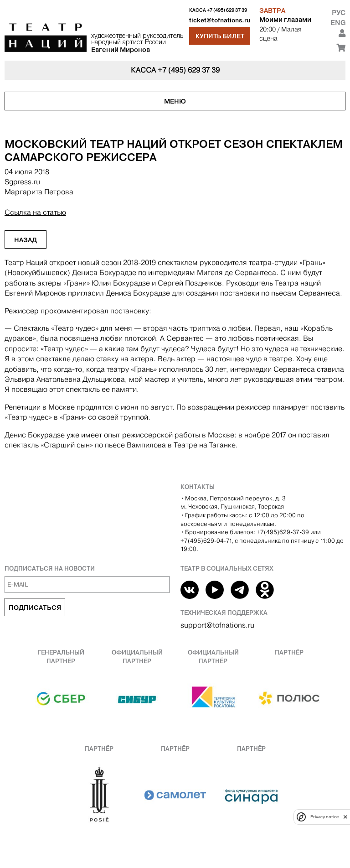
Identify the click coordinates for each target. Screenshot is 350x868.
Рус (339, 13)
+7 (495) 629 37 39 (227, 10)
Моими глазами (285, 20)
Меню (175, 101)
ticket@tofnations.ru (220, 20)
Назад (26, 240)
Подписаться (35, 608)
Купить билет (220, 36)
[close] (345, 817)
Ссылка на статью (35, 212)
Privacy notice (324, 817)
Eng (338, 23)
